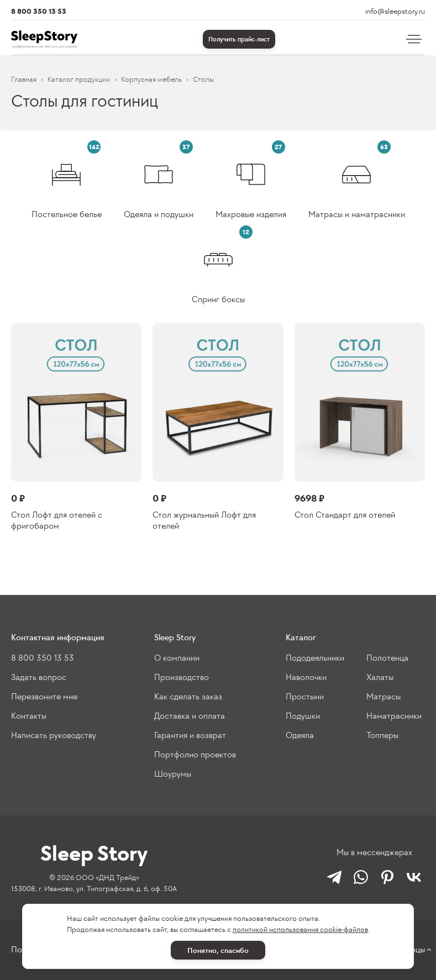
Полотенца (387, 658)
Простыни (305, 696)
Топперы (382, 735)
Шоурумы (173, 774)
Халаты (380, 677)
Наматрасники (394, 716)
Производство (182, 677)
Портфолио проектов (195, 754)
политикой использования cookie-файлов (300, 929)
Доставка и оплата (190, 716)
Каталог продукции (79, 79)
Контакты (29, 716)
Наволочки (306, 677)
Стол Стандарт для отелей (345, 515)
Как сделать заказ (188, 696)
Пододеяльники (315, 658)
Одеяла (300, 735)
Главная (24, 79)
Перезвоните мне (44, 696)
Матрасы (384, 696)
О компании (177, 658)
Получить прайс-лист (239, 39)
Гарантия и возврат (190, 735)
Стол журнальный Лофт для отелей (204, 520)
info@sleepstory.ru (395, 11)
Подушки (303, 716)
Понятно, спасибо (218, 950)
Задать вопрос (39, 677)
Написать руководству (54, 735)
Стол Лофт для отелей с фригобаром (57, 520)
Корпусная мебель (151, 79)
